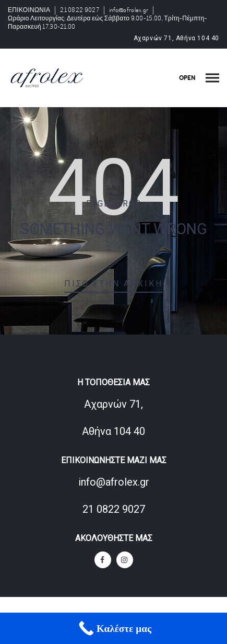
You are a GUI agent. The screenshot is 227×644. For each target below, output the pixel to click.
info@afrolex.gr (129, 10)
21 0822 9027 (80, 10)
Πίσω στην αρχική (113, 284)
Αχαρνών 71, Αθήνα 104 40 (176, 38)
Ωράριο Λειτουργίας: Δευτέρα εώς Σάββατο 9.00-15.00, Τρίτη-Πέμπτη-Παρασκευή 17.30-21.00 (107, 23)
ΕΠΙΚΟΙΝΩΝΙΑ (29, 10)
